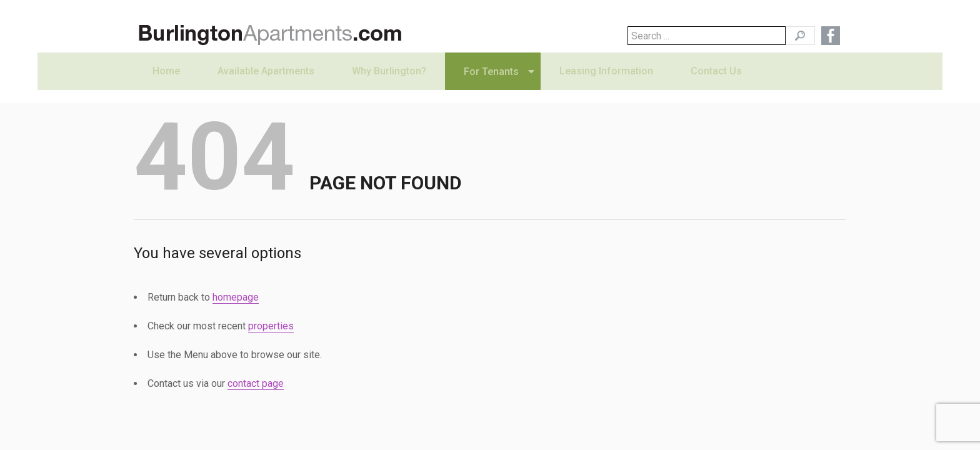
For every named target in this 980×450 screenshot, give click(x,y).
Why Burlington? (389, 84)
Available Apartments (266, 84)
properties (271, 326)
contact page (256, 383)
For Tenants (491, 85)
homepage (236, 297)
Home (166, 84)
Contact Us (716, 84)
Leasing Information (606, 84)
